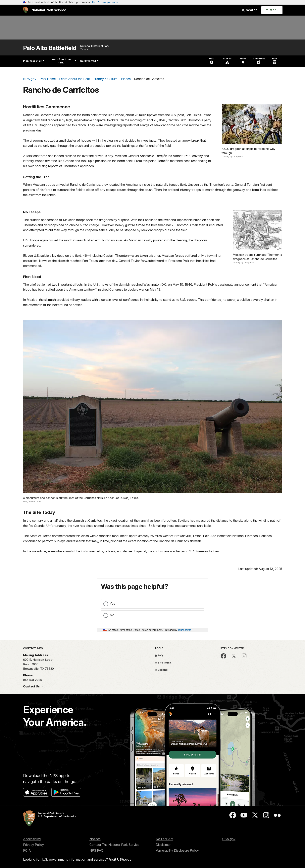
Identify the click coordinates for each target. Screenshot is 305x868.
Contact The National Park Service (114, 845)
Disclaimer (163, 845)
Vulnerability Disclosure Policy (177, 850)
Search (250, 10)
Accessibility (32, 839)
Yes (112, 603)
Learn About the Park (63, 61)
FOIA (27, 850)
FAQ (159, 655)
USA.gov (229, 839)
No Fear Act (165, 839)
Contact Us (32, 686)
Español (161, 670)
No (112, 615)
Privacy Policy (33, 845)
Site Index (163, 663)
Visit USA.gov (120, 859)
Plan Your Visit (34, 61)
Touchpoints (184, 630)
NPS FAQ (96, 850)
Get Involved (89, 61)
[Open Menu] (272, 10)
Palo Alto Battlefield (50, 48)
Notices (95, 839)
